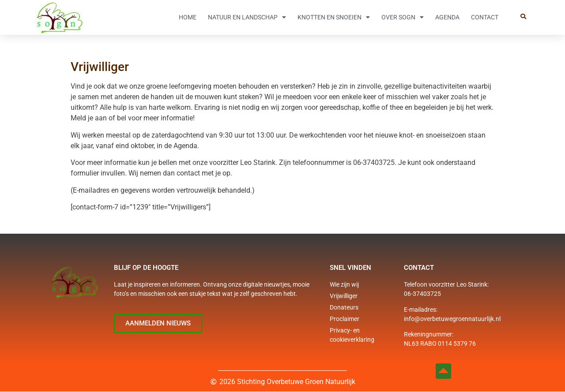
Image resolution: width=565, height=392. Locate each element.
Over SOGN (403, 17)
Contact (485, 17)
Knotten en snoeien (334, 17)
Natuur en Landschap (247, 17)
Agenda (447, 17)
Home (188, 17)
